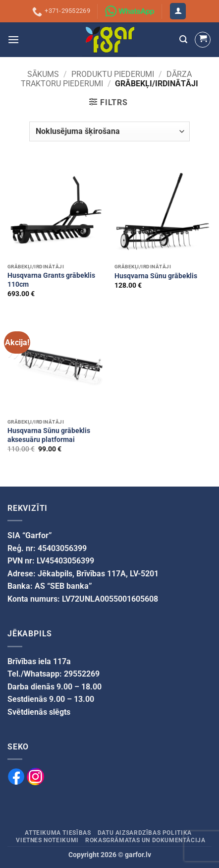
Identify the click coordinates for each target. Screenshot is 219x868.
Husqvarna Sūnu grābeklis (156, 276)
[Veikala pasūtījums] (109, 131)
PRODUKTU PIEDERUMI (113, 74)
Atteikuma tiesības (58, 833)
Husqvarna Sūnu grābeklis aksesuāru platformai (49, 435)
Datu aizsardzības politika (145, 833)
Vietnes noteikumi (47, 840)
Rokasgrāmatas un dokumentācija (145, 840)
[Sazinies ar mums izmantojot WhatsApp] (130, 11)
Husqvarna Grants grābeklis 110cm (51, 280)
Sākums (43, 74)
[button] (178, 11)
